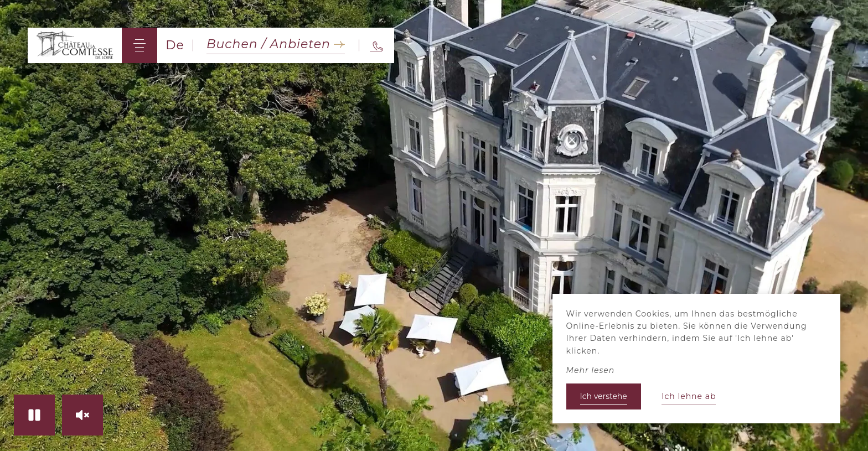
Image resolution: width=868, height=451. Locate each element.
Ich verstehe (604, 396)
